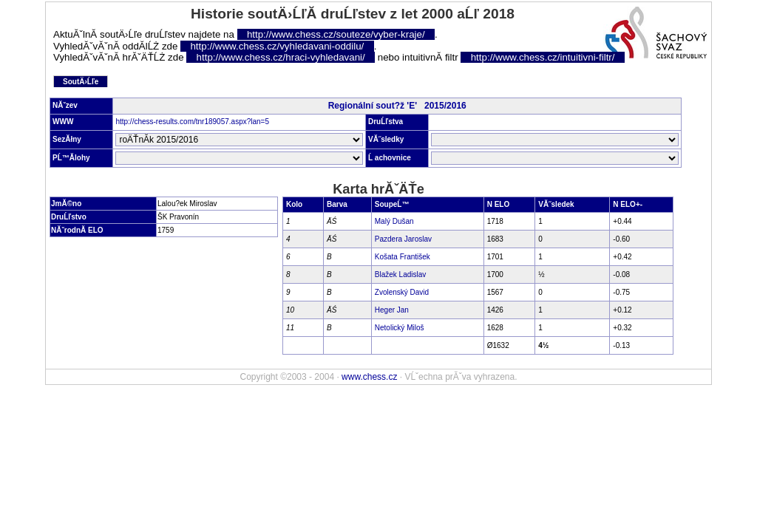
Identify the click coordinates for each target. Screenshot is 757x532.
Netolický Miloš (400, 328)
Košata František (403, 257)
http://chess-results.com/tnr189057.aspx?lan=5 (192, 122)
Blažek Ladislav (400, 274)
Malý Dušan (394, 221)
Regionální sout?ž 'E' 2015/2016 (397, 106)
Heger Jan (392, 310)
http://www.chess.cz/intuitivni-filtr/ (543, 57)
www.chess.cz (369, 377)
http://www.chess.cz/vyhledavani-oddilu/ (277, 46)
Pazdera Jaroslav (403, 239)
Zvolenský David (402, 292)
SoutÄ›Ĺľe (81, 82)
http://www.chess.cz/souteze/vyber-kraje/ (336, 34)
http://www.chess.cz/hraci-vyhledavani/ (281, 57)
